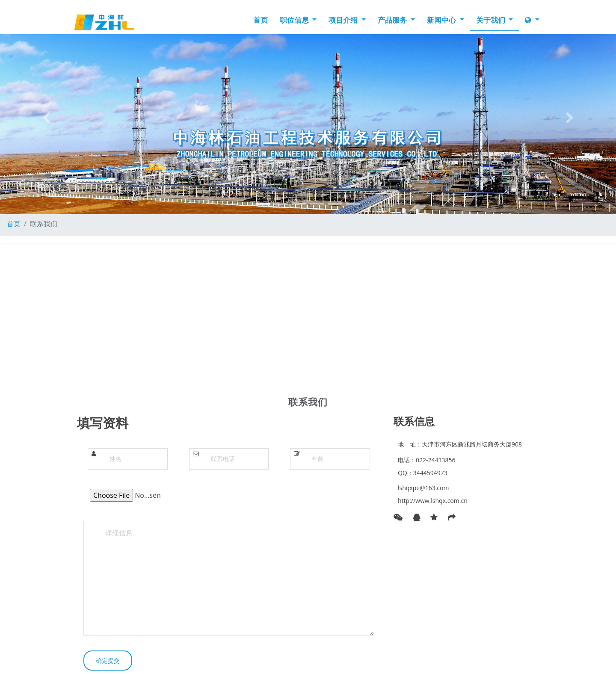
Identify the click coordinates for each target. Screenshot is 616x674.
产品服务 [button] (393, 20)
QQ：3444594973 (423, 473)
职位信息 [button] (295, 20)
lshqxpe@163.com (423, 488)
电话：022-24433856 (427, 460)
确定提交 (108, 661)
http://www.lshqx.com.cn (433, 501)
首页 (261, 20)
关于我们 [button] (492, 20)
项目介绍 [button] (344, 20)
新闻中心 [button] (442, 20)
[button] (46, 118)
